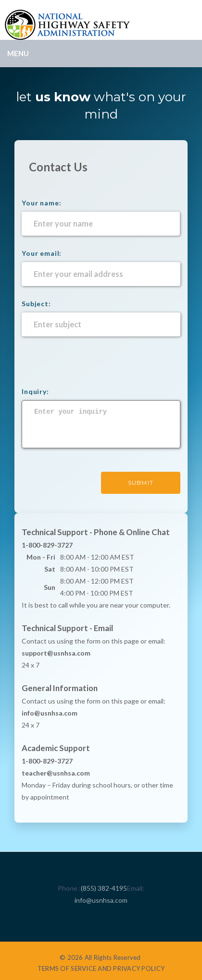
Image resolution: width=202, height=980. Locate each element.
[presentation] (95, 367)
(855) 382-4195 (104, 888)
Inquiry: (35, 391)
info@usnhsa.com (101, 900)
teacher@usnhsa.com (56, 773)
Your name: (41, 203)
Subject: (36, 304)
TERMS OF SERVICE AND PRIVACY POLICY (101, 968)
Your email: (42, 253)
